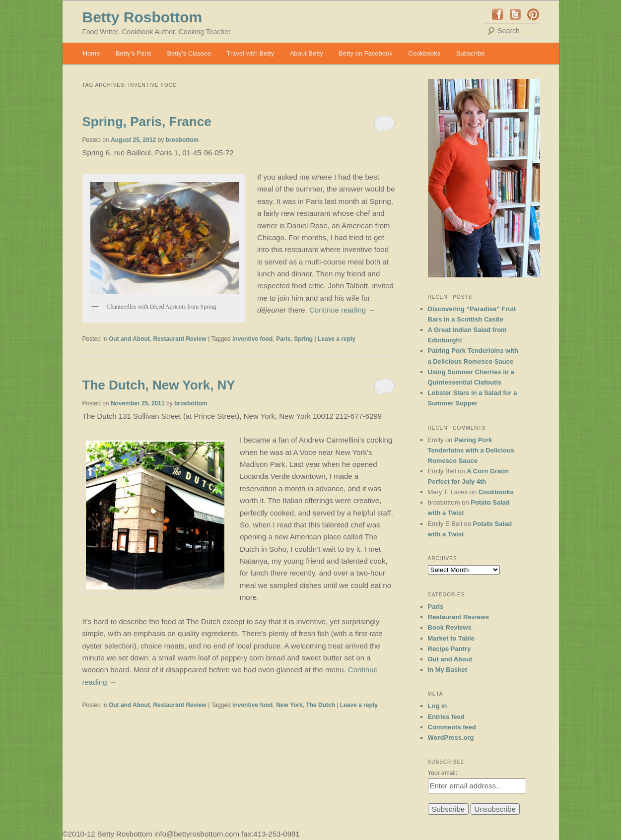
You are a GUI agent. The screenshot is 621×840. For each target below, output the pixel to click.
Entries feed (446, 717)
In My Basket (448, 670)
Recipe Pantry (449, 649)
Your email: (443, 773)
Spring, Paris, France (147, 122)
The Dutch (320, 705)
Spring (303, 339)
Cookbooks (424, 53)
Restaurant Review (179, 339)
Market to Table (451, 638)
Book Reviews (450, 627)
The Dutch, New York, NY (159, 385)
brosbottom (182, 140)
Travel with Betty (251, 53)
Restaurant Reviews (459, 617)
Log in (438, 706)
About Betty (307, 53)
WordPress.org (451, 738)
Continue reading (342, 310)
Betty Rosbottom (142, 17)
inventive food (252, 339)
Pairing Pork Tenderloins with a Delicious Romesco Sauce (471, 450)
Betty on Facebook (365, 53)
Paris (283, 339)
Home (92, 53)
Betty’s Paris (134, 53)
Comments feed (452, 727)
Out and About (129, 339)
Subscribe (471, 53)
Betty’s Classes (189, 53)
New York (289, 705)
